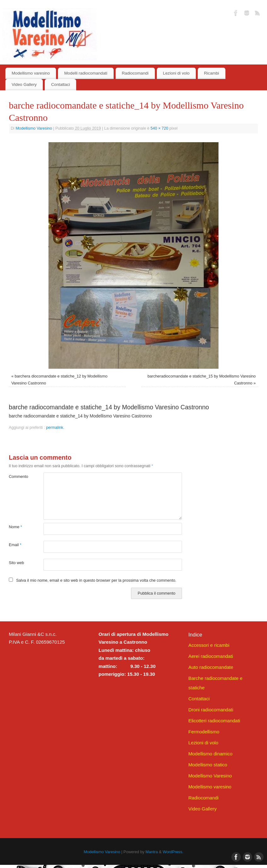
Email (15, 545)
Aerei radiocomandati (211, 656)
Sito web (16, 563)
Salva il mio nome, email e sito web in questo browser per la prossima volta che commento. (96, 580)
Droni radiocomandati (211, 710)
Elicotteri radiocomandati (214, 721)
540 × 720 (159, 128)
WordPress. (173, 852)
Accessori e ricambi (209, 645)
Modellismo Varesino (34, 128)
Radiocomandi (135, 73)
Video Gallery (24, 84)
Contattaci (60, 84)
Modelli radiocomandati (86, 73)
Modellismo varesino (31, 73)
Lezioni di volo (176, 73)
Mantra (152, 852)
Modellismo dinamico (210, 754)
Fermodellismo (204, 732)
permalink (55, 428)
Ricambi (212, 73)
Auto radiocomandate (211, 667)
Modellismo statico (208, 765)
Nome (15, 527)
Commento (17, 477)
